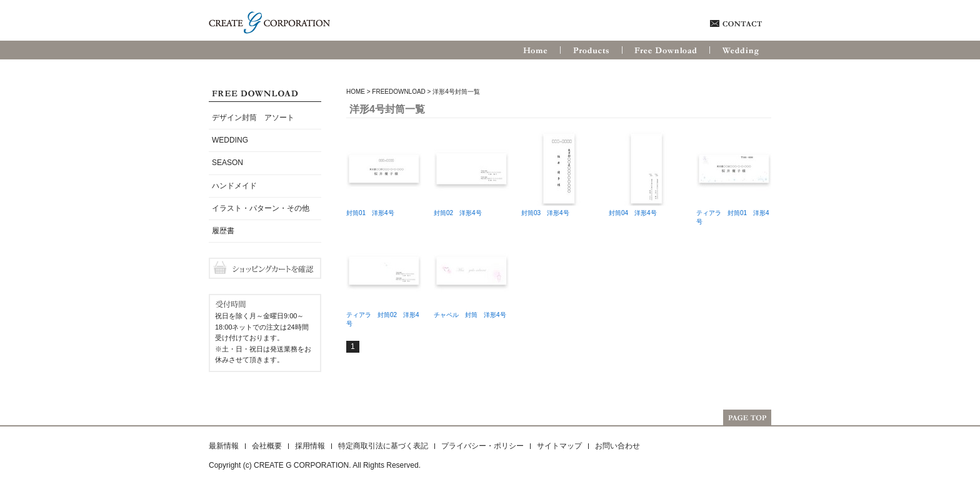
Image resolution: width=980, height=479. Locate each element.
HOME (356, 92)
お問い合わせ (617, 446)
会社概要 (267, 446)
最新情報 (224, 446)
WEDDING (230, 140)
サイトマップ (559, 446)
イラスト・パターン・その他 (261, 208)
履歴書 (223, 231)
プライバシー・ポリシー (482, 446)
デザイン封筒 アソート (253, 118)
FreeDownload (398, 92)
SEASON (227, 163)
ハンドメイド (234, 186)
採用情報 (310, 446)
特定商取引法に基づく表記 (383, 446)
